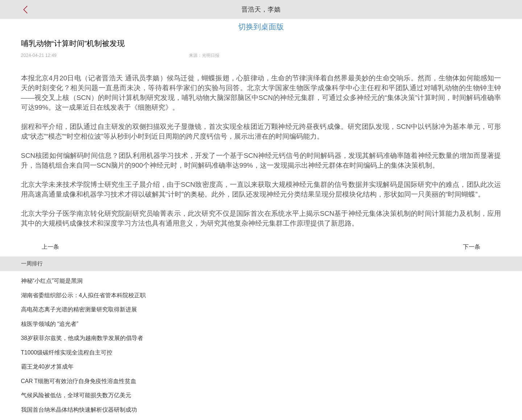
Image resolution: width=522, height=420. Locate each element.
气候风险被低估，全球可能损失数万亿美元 (76, 395)
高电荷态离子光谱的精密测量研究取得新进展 (79, 309)
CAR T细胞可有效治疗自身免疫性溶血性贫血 (79, 381)
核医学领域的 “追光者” (50, 324)
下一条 (472, 247)
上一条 (50, 247)
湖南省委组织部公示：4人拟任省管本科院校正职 (84, 295)
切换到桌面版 (261, 27)
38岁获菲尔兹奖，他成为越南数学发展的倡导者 (82, 338)
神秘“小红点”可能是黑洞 (52, 281)
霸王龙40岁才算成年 (47, 367)
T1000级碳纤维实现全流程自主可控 (67, 352)
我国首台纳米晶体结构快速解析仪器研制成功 (79, 410)
